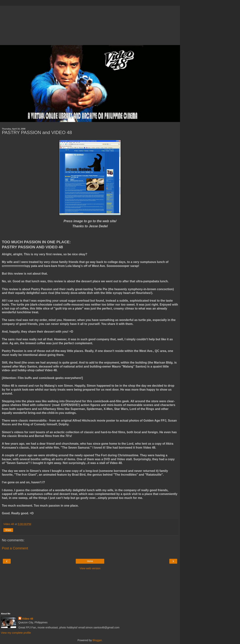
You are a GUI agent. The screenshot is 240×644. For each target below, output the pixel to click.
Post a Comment (15, 548)
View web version (90, 568)
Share (8, 530)
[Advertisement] (90, 24)
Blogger (97, 640)
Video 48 (28, 619)
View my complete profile (16, 633)
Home (90, 561)
